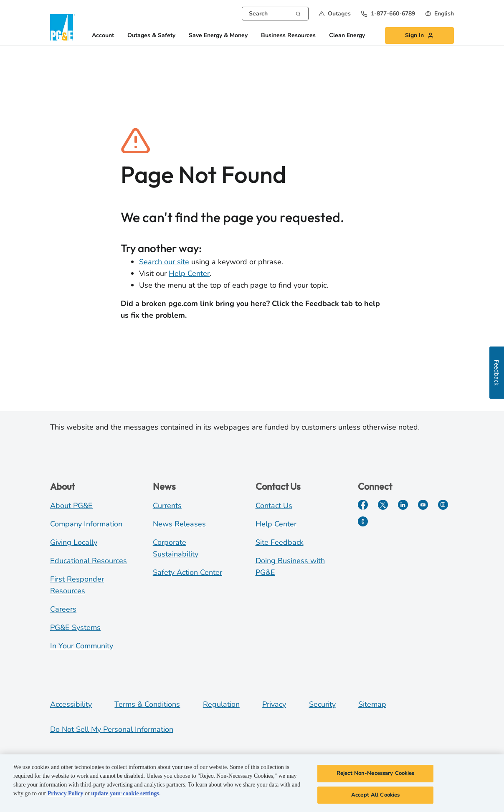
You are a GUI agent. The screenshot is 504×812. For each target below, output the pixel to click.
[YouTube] (423, 505)
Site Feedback (280, 542)
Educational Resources (89, 561)
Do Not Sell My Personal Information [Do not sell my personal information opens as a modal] (112, 729)
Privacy (274, 704)
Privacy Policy (66, 796)
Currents (167, 506)
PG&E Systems (75, 627)
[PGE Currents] (363, 521)
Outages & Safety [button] (151, 36)
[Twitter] (383, 505)
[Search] (298, 13)
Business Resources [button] (288, 36)
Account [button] (103, 36)
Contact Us (274, 506)
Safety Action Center (187, 572)
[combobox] (275, 14)
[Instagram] (443, 505)
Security (322, 704)
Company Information (86, 524)
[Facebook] (363, 505)
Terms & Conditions (147, 704)
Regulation (221, 704)
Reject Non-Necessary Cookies (376, 776)
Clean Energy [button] (347, 36)
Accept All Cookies (375, 797)
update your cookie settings (125, 796)
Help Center (189, 273)
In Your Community (82, 646)
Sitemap (372, 704)
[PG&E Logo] (63, 27)
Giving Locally (74, 542)
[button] (335, 14)
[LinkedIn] (403, 505)
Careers (63, 609)
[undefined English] (439, 14)
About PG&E (71, 506)
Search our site (164, 262)
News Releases (179, 524)
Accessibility (71, 704)
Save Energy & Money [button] (218, 36)
